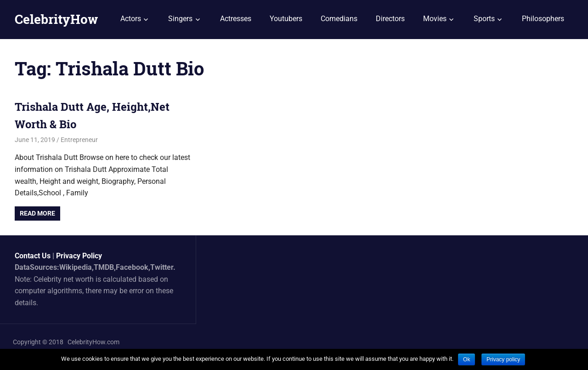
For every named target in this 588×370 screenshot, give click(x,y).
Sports (484, 19)
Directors (390, 19)
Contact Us (33, 256)
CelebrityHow (56, 19)
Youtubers (286, 19)
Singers (180, 19)
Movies (435, 19)
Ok (466, 359)
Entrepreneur (79, 140)
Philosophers (543, 19)
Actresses (236, 19)
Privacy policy (503, 359)
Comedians (339, 19)
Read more (37, 213)
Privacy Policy (79, 256)
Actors (131, 19)
